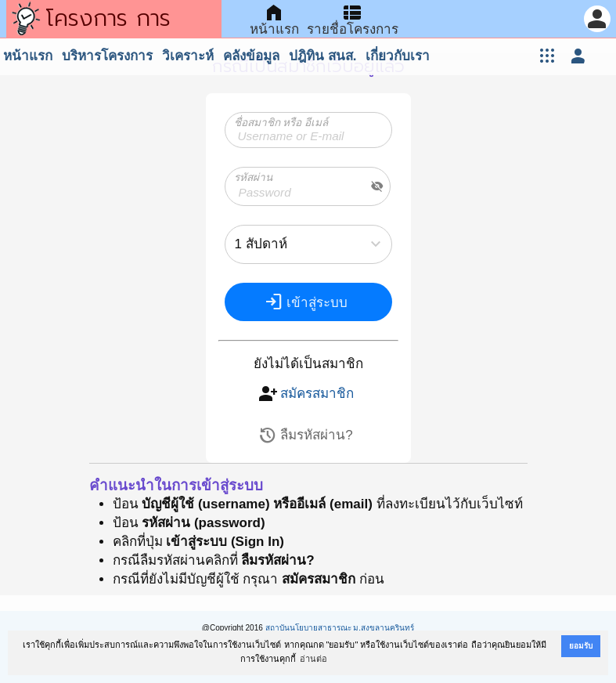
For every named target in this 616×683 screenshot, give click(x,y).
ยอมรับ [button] (581, 646)
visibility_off (377, 186)
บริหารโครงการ (107, 56)
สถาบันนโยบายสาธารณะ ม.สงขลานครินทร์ (340, 628)
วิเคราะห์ (188, 56)
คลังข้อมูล (251, 56)
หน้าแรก (28, 56)
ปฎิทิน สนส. (322, 56)
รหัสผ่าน (253, 177)
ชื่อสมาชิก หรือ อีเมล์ (281, 123)
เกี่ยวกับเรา (398, 56)
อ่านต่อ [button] (313, 659)
